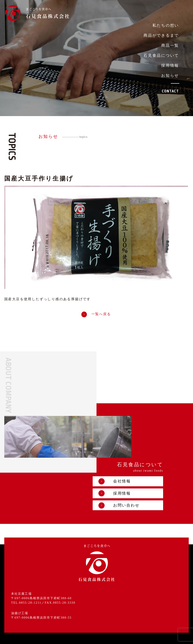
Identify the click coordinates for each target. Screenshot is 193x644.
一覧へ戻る (96, 314)
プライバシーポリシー (99, 637)
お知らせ (170, 76)
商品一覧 (170, 45)
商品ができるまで (161, 35)
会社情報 (141, 434)
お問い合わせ (145, 459)
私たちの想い (166, 25)
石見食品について (161, 55)
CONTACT (170, 91)
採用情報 (170, 66)
